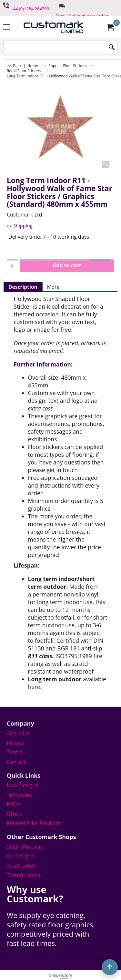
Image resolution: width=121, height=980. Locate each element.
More (53, 287)
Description (23, 287)
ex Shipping (20, 225)
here (34, 687)
